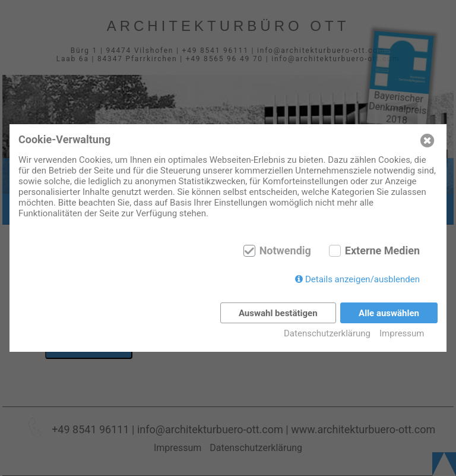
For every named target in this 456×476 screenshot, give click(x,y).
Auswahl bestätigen (278, 313)
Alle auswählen (389, 313)
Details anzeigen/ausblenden (362, 279)
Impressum (402, 333)
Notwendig (285, 251)
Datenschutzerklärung (327, 333)
